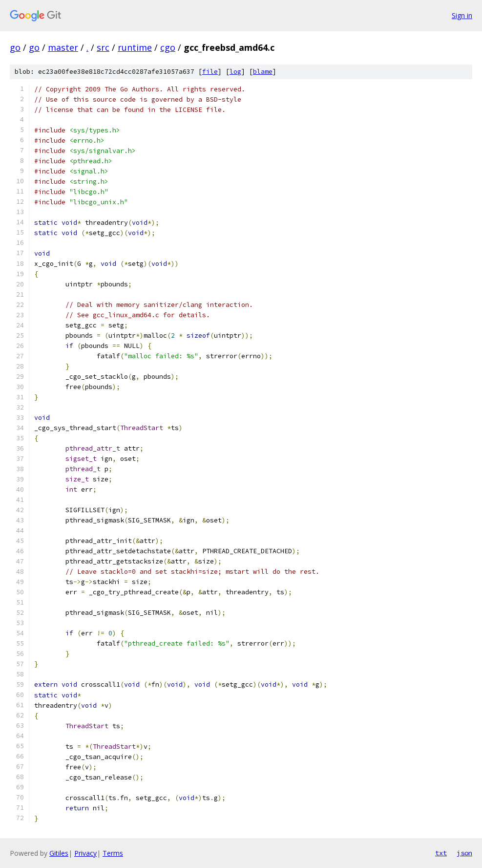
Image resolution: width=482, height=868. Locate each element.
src (103, 47)
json (464, 853)
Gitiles (59, 853)
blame (263, 72)
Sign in (462, 15)
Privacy (85, 853)
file (210, 72)
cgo (168, 47)
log (235, 72)
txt (441, 853)
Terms (113, 853)
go (15, 47)
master (63, 47)
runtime (135, 47)
